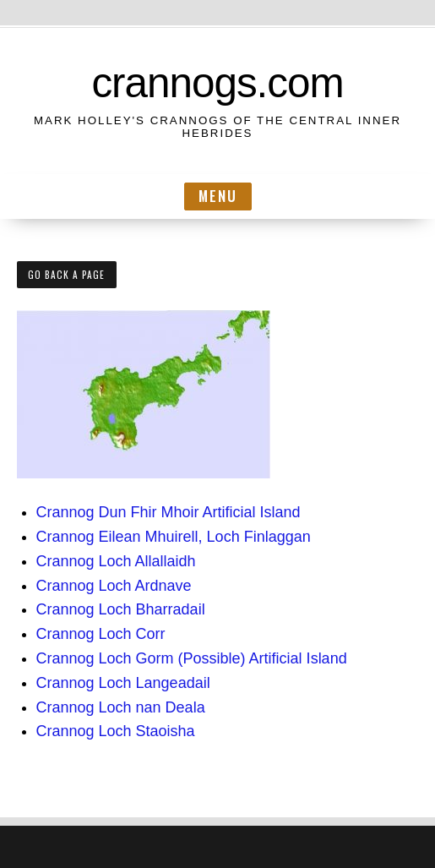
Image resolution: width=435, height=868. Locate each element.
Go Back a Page (66, 274)
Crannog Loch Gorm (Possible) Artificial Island (192, 658)
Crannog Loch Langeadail (123, 683)
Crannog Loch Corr (101, 634)
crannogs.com (217, 82)
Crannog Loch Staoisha (116, 731)
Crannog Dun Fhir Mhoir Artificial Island (169, 512)
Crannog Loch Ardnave (114, 586)
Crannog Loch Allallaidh (116, 561)
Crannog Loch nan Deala (121, 707)
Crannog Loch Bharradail (121, 609)
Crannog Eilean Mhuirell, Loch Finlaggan (174, 537)
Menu (218, 196)
